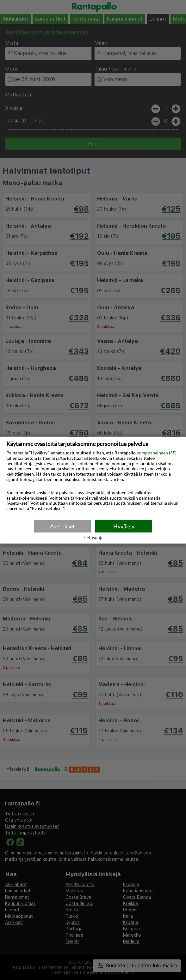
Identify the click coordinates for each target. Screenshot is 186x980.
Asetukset (62, 526)
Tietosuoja (93, 538)
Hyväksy (124, 526)
